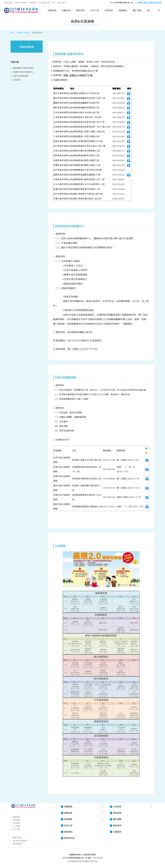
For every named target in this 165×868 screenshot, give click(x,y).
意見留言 (16, 823)
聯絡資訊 (16, 817)
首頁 (12, 33)
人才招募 (16, 826)
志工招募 (16, 829)
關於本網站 (17, 838)
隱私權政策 (17, 844)
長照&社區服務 (23, 33)
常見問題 (16, 820)
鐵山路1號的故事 (20, 841)
